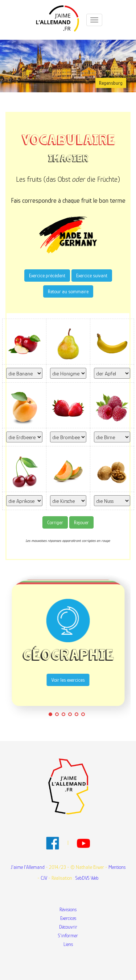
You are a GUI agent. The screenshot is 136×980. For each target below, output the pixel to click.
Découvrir (68, 927)
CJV (44, 878)
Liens (68, 944)
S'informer (68, 935)
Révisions (68, 909)
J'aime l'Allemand (28, 867)
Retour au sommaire (68, 291)
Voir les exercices (68, 680)
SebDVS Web (87, 878)
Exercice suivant (92, 276)
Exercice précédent (47, 276)
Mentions (117, 867)
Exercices (68, 918)
